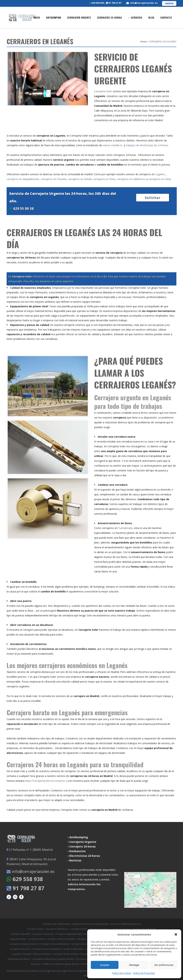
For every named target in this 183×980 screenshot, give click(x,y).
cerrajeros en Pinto (104, 179)
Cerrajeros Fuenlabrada (144, 929)
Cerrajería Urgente (83, 842)
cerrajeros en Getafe (80, 179)
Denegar (134, 965)
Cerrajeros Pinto (35, 929)
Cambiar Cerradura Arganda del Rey (61, 964)
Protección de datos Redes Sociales (28, 971)
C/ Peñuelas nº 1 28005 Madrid (30, 850)
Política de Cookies (122, 973)
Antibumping (79, 837)
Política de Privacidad (144, 973)
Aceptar (105, 965)
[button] (176, 934)
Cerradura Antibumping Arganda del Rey (53, 959)
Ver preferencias (164, 965)
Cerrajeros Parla (79, 929)
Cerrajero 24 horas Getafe (85, 944)
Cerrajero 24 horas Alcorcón (24, 944)
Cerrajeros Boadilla (20, 934)
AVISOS (169, 3)
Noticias (75, 860)
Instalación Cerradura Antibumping (90, 924)
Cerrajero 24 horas (82, 846)
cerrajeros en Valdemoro (131, 179)
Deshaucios (77, 851)
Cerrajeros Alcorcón (20, 949)
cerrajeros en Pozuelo (54, 179)
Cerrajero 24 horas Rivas (66, 954)
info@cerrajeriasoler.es (144, 3)
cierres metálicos (113, 145)
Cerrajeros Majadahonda (68, 934)
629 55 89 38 (21, 209)
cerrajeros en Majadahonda (23, 179)
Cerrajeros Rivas (36, 939)
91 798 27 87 (114, 3)
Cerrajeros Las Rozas (43, 934)
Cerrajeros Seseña (121, 929)
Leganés (160, 174)
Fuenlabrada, (126, 528)
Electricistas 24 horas (85, 856)
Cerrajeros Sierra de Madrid (47, 949)
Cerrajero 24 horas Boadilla (61, 939)
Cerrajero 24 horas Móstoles (55, 944)
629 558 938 (97, 3)
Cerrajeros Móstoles (73, 949)
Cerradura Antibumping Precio (125, 924)
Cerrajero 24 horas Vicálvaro (37, 954)
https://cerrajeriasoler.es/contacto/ (45, 781)
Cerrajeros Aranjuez (99, 929)
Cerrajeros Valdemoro (57, 929)
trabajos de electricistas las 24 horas (147, 145)
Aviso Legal (57, 971)
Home (144, 41)
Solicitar (153, 198)
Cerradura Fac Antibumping (56, 924)
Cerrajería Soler (103, 91)
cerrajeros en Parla (160, 179)
